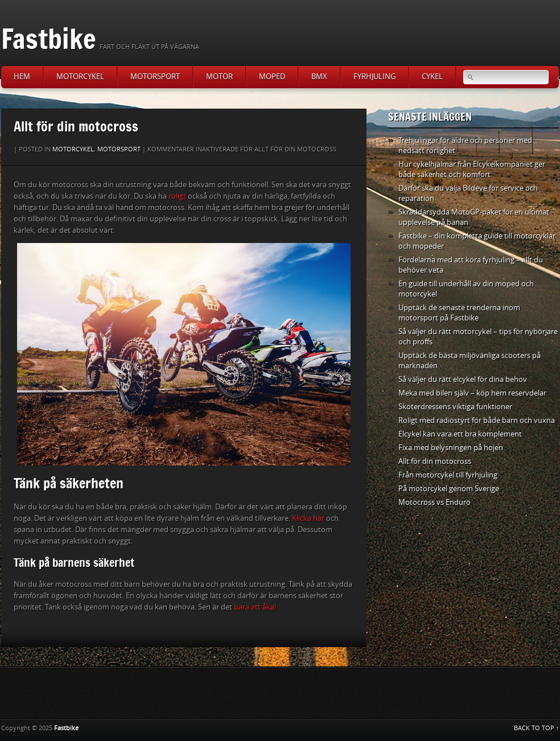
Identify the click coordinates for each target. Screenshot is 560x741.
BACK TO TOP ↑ (537, 728)
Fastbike (49, 38)
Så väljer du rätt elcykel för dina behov (463, 379)
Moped (272, 77)
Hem (22, 77)
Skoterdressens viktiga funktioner (455, 407)
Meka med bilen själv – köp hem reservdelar (472, 393)
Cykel (432, 77)
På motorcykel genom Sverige (449, 489)
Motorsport (155, 77)
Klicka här (308, 518)
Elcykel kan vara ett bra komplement (460, 434)
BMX (319, 77)
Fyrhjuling (374, 77)
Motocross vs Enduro (435, 502)
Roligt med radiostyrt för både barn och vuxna (477, 420)
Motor (219, 77)
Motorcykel (80, 77)
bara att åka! (254, 607)
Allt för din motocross (435, 461)
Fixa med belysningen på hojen (451, 448)
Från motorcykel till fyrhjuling (448, 475)
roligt (177, 196)
